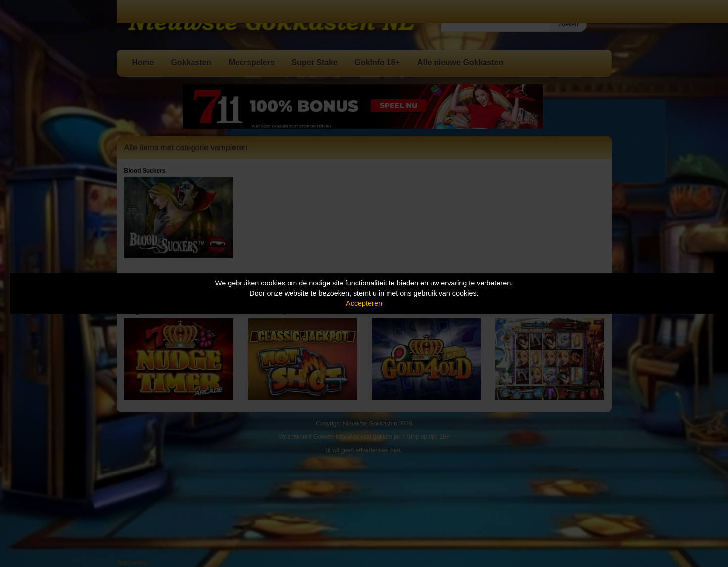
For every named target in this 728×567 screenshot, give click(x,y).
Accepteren (364, 303)
